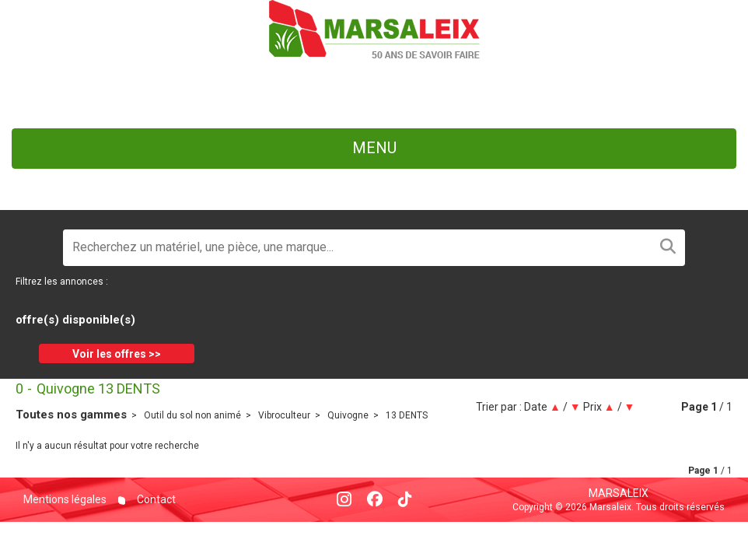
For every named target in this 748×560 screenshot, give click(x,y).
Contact (155, 499)
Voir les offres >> (117, 354)
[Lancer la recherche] (668, 248)
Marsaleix (619, 493)
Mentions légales (65, 499)
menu (374, 148)
